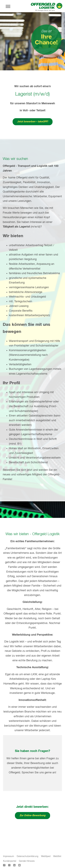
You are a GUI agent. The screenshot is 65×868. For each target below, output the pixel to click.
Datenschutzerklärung (28, 856)
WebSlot (57, 856)
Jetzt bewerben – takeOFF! (33, 122)
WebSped (46, 856)
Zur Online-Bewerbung (32, 815)
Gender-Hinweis (27, 861)
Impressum (9, 856)
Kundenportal (10, 861)
